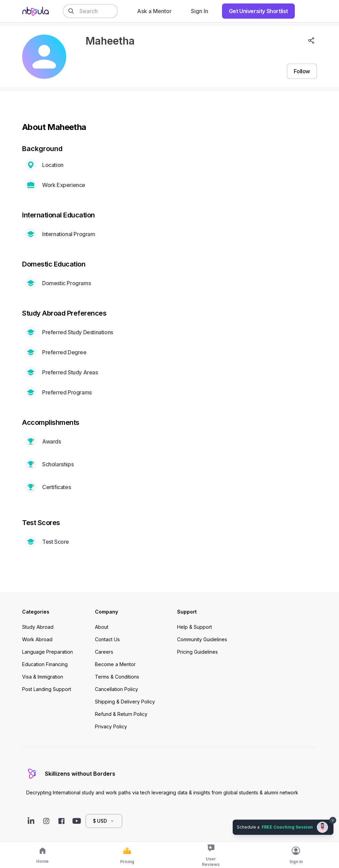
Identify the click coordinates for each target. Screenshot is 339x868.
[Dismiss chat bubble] (333, 820)
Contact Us (107, 639)
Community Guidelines (202, 639)
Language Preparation (47, 652)
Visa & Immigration (43, 677)
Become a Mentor (115, 664)
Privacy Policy (111, 726)
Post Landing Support (47, 689)
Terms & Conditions (117, 677)
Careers (104, 652)
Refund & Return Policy (121, 714)
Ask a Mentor (154, 11)
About (102, 627)
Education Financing (45, 664)
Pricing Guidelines (197, 652)
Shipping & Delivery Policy (125, 702)
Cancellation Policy (117, 689)
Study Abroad (38, 627)
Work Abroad (37, 639)
